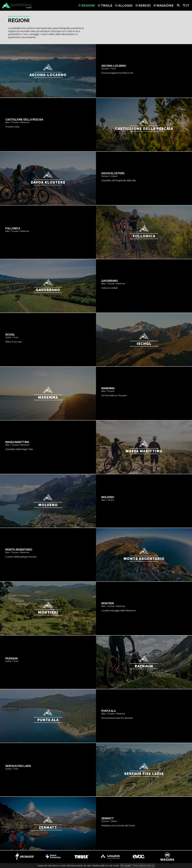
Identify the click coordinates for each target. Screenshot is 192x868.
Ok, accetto (126, 866)
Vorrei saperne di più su (143, 866)
